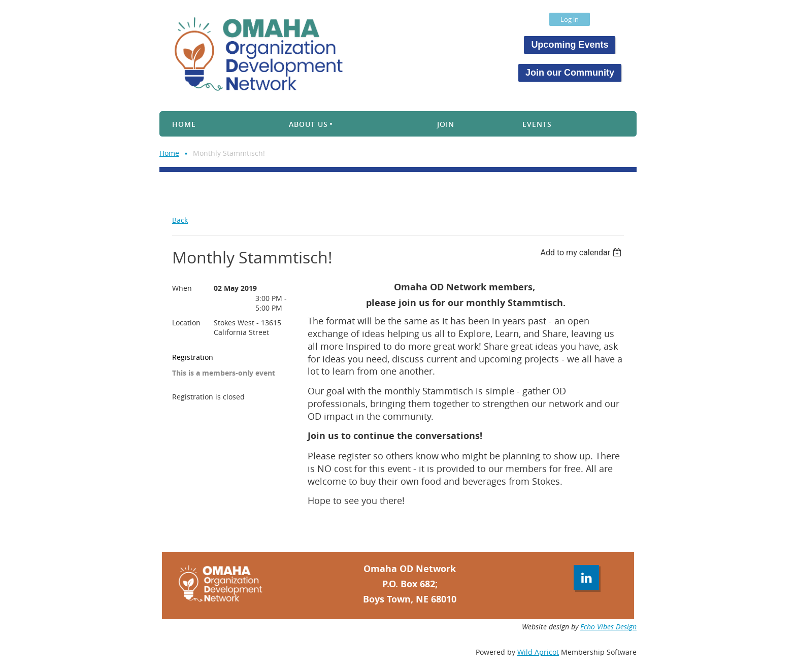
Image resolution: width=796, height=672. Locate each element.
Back (180, 220)
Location (186, 323)
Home (169, 153)
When (182, 288)
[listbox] (582, 253)
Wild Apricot (538, 652)
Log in (570, 19)
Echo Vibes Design (608, 627)
